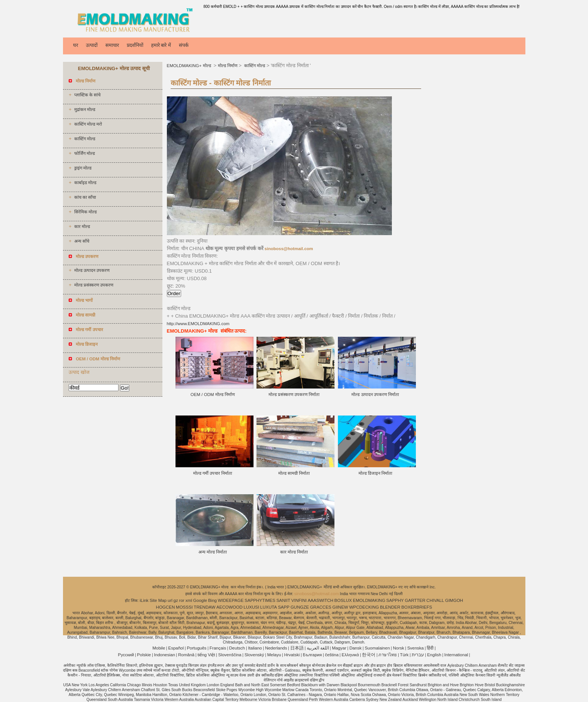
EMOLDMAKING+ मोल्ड (190, 66)
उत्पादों (92, 45)
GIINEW (340, 607)
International (456, 655)
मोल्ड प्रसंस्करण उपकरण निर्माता (294, 394)
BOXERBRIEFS (417, 607)
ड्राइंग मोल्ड (83, 168)
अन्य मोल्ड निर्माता (213, 552)
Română (186, 655)
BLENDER (390, 607)
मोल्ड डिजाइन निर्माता (375, 473)
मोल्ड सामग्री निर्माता (294, 473)
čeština (331, 655)
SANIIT (283, 600)
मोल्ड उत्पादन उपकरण (92, 270)
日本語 (297, 648)
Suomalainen (377, 648)
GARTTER (415, 600)
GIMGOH (454, 600)
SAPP (284, 607)
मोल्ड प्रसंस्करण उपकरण (94, 285)
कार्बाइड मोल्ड (85, 183)
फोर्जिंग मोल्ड (85, 153)
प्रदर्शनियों (135, 45)
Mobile (159, 648)
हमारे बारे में (161, 45)
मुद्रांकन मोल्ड (85, 109)
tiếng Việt (206, 655)
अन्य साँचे (82, 241)
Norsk (399, 648)
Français (218, 648)
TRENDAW (205, 607)
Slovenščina (230, 655)
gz (176, 600)
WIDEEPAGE (231, 600)
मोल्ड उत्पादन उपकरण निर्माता (375, 394)
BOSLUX (343, 600)
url (170, 600)
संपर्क (184, 45)
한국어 (369, 655)
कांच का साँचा (85, 197)
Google (200, 600)
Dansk (356, 648)
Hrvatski (292, 655)
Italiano (255, 648)
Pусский (126, 655)
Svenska (415, 648)
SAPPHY (395, 600)
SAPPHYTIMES (260, 600)
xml (189, 600)
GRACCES (321, 607)
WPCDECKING (364, 607)
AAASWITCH (320, 600)
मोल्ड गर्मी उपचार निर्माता (213, 473)
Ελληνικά (350, 655)
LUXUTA (269, 607)
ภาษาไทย (388, 655)
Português (196, 648)
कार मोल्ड (82, 226)
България (312, 655)
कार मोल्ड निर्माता (294, 552)
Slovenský (254, 655)
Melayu (274, 655)
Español (176, 648)
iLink (144, 600)
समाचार (112, 45)
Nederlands (276, 648)
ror (182, 600)
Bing (212, 600)
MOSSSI (184, 607)
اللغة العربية (318, 648)
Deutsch (237, 648)
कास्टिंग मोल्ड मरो (88, 124)
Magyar (339, 648)
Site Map (158, 600)
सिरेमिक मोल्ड (85, 212)
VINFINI (299, 600)
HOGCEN (165, 607)
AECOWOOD (229, 607)
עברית (418, 655)
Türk (404, 655)
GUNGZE (300, 607)
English (434, 655)
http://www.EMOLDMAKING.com (198, 324)
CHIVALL (435, 600)
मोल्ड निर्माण (228, 66)
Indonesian (165, 655)
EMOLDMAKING (369, 600)
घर (76, 45)
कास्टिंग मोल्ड (85, 139)
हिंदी (430, 648)
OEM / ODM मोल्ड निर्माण (213, 394)
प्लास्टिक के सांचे (87, 95)
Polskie (144, 655)
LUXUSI (252, 607)
